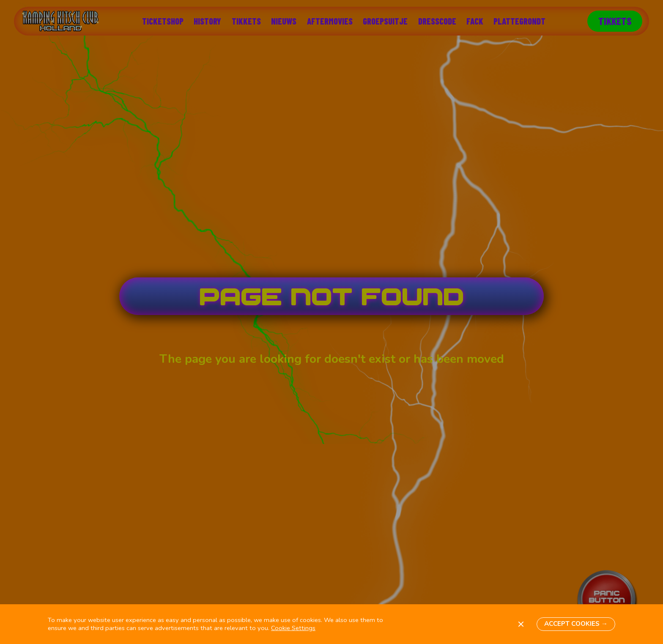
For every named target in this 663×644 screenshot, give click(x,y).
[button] (576, 624)
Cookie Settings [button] (293, 628)
